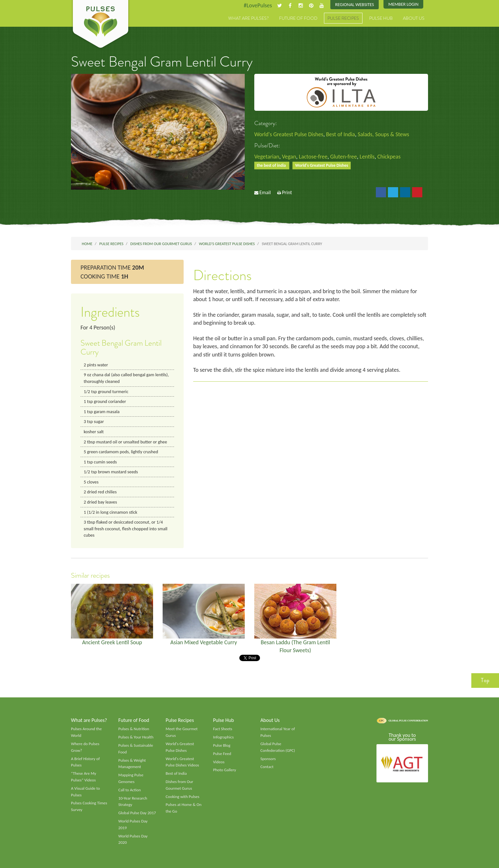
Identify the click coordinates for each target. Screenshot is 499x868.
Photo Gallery (224, 770)
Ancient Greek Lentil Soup (112, 642)
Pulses (101, 25)
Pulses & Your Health (136, 737)
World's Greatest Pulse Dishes (289, 134)
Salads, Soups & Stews (383, 134)
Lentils (367, 157)
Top (485, 680)
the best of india (272, 165)
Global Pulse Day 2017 (137, 813)
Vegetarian (267, 157)
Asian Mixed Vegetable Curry (204, 642)
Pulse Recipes (343, 18)
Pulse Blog (222, 745)
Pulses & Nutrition (134, 729)
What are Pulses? (249, 18)
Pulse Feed (222, 754)
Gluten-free (344, 157)
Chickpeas (389, 157)
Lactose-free (313, 157)
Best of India (340, 134)
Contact (267, 767)
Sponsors (268, 759)
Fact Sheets (222, 729)
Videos (219, 762)
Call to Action (130, 790)
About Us (414, 18)
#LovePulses (258, 5)
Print (287, 192)
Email (265, 192)
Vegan (289, 157)
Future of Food (298, 18)
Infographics (223, 737)
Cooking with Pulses (183, 797)
